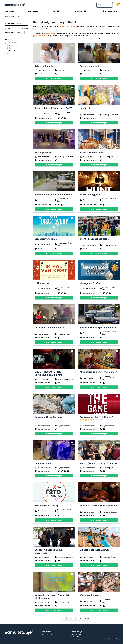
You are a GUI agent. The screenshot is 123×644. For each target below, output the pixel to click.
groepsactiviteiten (40, 36)
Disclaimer (104, 639)
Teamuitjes (56, 11)
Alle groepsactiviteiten (110, 11)
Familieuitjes (9, 11)
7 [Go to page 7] (80, 619)
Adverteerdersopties (49, 634)
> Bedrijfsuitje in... (77, 639)
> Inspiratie (75, 637)
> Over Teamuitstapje (78, 634)
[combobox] (102, 5)
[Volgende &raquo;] (87, 619)
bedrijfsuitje (51, 33)
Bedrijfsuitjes (33, 11)
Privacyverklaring (115, 639)
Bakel (18, 17)
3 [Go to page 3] (74, 619)
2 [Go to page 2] (70, 619)
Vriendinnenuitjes (81, 11)
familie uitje (73, 26)
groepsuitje (64, 26)
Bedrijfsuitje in (9, 17)
